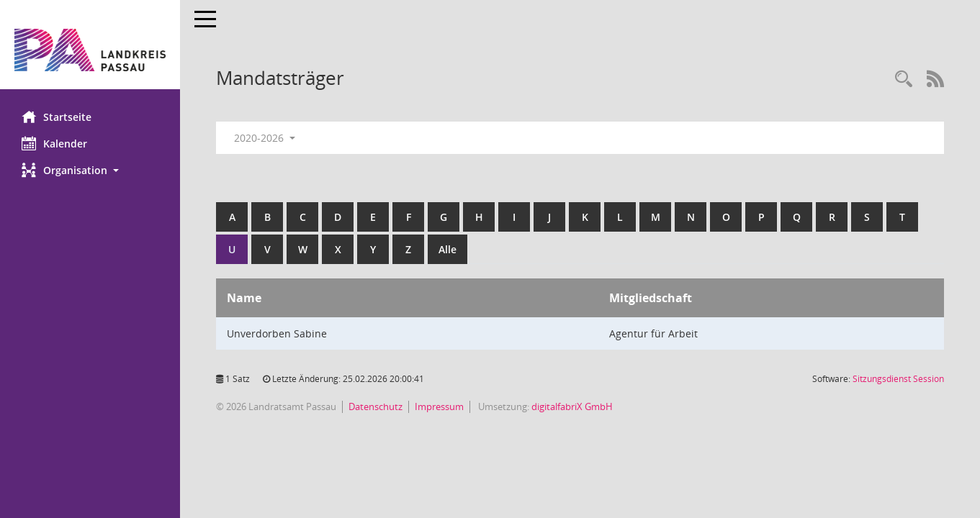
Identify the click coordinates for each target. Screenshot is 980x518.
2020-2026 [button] (265, 138)
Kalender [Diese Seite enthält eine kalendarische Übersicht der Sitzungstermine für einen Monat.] (54, 143)
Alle (448, 249)
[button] (90, 170)
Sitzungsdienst (898, 379)
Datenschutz (376, 406)
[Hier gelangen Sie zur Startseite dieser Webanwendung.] (90, 50)
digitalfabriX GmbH (572, 406)
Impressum (439, 406)
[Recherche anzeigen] (904, 79)
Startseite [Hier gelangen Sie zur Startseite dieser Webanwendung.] (57, 117)
